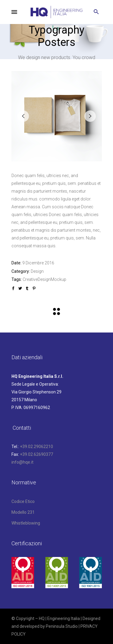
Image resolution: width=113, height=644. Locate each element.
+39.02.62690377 (36, 454)
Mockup (58, 279)
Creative (30, 279)
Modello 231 (23, 512)
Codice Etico (23, 501)
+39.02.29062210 (36, 447)
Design (37, 271)
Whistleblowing (26, 523)
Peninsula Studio (62, 626)
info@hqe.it (22, 462)
